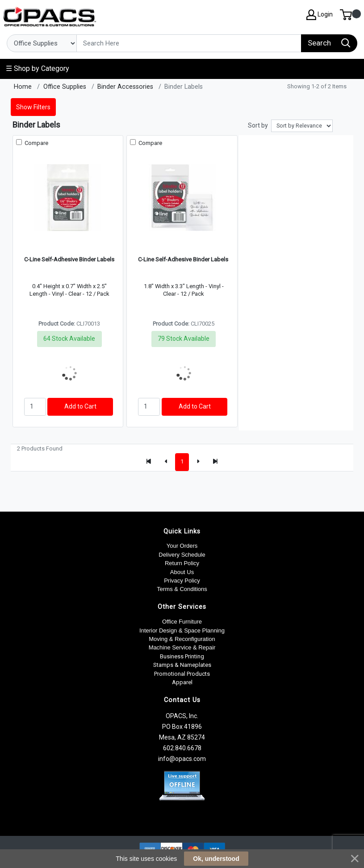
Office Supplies (65, 87)
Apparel (182, 682)
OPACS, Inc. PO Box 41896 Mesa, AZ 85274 (182, 727)
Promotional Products (182, 674)
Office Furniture (182, 622)
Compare (36, 143)
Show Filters (33, 107)
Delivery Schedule (182, 555)
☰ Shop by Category (38, 68)
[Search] (189, 43)
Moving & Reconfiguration (182, 639)
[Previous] (166, 462)
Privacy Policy (182, 581)
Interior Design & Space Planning (182, 630)
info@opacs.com (182, 759)
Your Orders (182, 546)
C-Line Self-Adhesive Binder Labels (69, 259)
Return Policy (182, 563)
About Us (182, 572)
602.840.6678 (182, 748)
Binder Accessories (125, 87)
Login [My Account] (320, 15)
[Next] (198, 462)
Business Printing (182, 656)
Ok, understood (216, 859)
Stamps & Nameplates (182, 665)
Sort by (258, 125)
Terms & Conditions (182, 589)
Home (23, 87)
